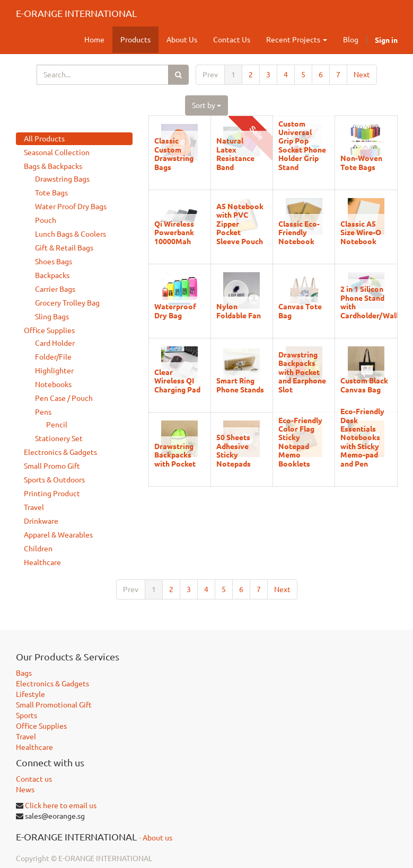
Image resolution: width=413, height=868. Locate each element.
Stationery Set (59, 439)
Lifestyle (30, 694)
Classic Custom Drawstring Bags (174, 153)
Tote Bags (51, 193)
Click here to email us (61, 806)
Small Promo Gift (52, 466)
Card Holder (55, 343)
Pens (43, 412)
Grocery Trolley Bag (67, 303)
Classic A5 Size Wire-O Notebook (361, 232)
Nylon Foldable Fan (239, 310)
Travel (34, 507)
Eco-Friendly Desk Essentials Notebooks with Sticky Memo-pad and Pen (362, 437)
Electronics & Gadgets (60, 452)
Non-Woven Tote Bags (361, 162)
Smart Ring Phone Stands (240, 384)
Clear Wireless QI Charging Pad (177, 381)
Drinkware (41, 521)
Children (38, 549)
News (25, 790)
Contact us (34, 779)
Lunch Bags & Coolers (71, 234)
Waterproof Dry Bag (175, 310)
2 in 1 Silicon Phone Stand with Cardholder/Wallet (373, 302)
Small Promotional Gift (54, 705)
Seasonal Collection (57, 153)
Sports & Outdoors (54, 480)
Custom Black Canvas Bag (364, 384)
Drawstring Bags (62, 179)
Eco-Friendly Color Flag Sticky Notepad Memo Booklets (300, 442)
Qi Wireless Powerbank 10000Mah (174, 232)
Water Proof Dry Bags (71, 207)
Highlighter (54, 371)
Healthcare (42, 562)
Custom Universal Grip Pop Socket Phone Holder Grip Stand (302, 145)
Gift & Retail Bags (64, 248)
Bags (24, 673)
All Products (44, 139)
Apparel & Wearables (58, 535)
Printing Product (52, 494)
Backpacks (52, 275)
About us (157, 838)
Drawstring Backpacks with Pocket (175, 455)
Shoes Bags (54, 262)
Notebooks (53, 384)
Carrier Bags (55, 289)
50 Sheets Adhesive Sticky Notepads (234, 450)
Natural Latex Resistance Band (235, 153)
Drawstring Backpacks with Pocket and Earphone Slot (302, 372)
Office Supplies (49, 330)
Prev (210, 75)
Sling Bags (52, 317)
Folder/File (53, 357)
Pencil (57, 425)
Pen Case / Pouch (64, 398)
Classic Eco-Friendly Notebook (299, 232)
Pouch (46, 220)
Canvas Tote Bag (300, 310)
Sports (27, 715)
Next (362, 75)
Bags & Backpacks (53, 166)
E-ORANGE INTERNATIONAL (76, 13)
